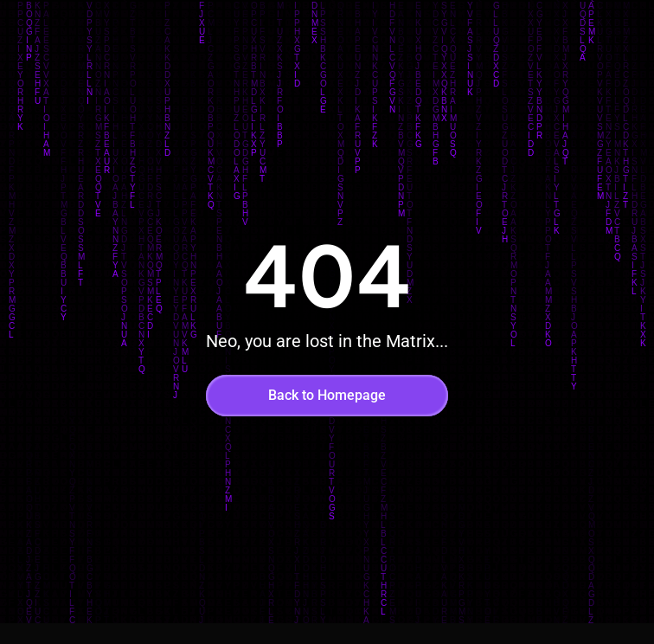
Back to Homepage (327, 395)
